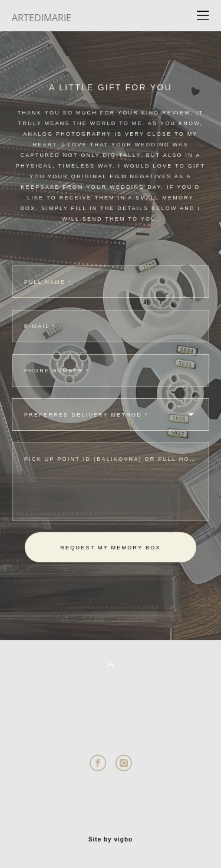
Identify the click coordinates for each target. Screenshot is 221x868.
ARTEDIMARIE (42, 18)
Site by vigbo (111, 840)
